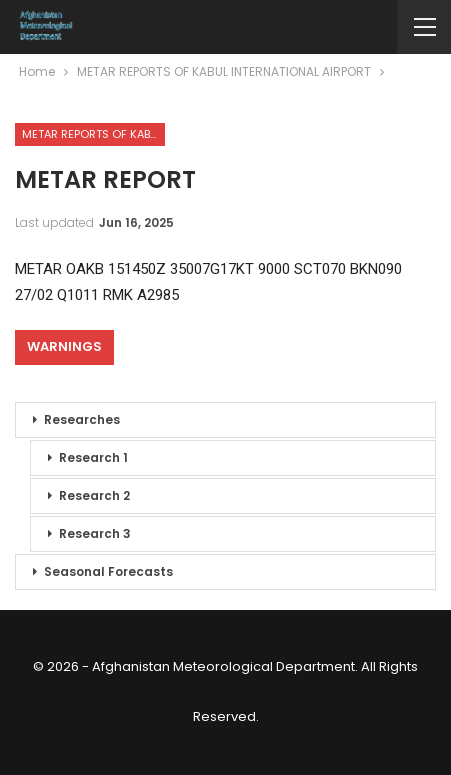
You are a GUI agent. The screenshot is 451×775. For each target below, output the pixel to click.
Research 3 (95, 533)
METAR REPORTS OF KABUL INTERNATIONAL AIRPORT (93, 134)
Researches (82, 419)
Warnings (64, 346)
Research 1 (93, 457)
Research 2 (94, 495)
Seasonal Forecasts (108, 571)
